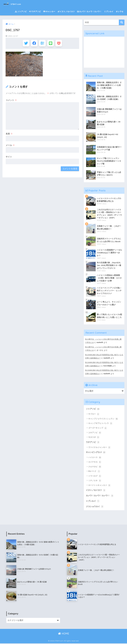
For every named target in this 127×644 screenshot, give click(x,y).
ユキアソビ (95, 433)
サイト (9, 158)
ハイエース (95, 458)
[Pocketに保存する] (61, 44)
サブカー (94, 414)
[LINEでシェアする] (52, 44)
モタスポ (94, 437)
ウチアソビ (35, 11)
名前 (9, 135)
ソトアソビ (21, 11)
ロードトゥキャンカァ (100, 485)
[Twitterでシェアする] (24, 44)
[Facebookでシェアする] (33, 44)
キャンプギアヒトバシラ (100, 423)
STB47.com (15, 4)
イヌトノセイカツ (66, 11)
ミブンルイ (109, 11)
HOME (64, 634)
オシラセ (120, 11)
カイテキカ (95, 462)
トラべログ (95, 476)
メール (10, 146)
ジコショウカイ (95, 507)
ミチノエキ (95, 481)
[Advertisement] (104, 52)
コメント (11, 101)
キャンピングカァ (96, 452)
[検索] (122, 22)
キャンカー (49, 11)
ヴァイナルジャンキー (100, 448)
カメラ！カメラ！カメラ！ (89, 11)
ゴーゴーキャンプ (98, 428)
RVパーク (94, 472)
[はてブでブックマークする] (42, 44)
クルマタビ (95, 467)
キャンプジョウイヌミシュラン (103, 419)
